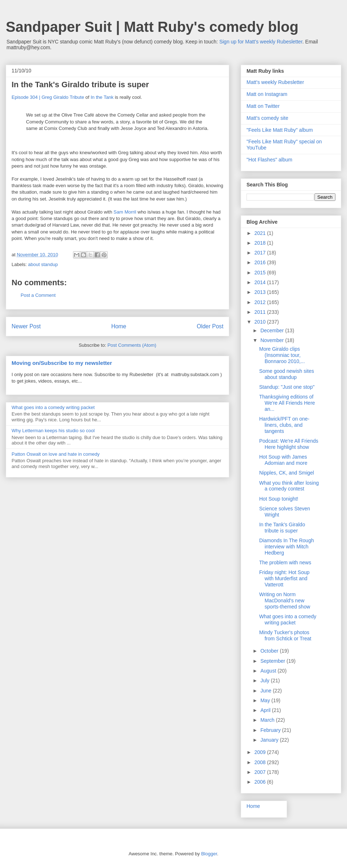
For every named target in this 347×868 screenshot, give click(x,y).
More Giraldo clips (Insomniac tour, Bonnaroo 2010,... (282, 355)
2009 (261, 752)
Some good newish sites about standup (287, 374)
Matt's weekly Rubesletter (275, 82)
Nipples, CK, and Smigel (287, 473)
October (270, 651)
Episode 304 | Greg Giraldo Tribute (48, 97)
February (271, 730)
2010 (261, 322)
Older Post (210, 326)
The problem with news (285, 562)
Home (119, 326)
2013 (261, 292)
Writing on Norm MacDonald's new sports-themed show (285, 601)
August (269, 671)
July (265, 681)
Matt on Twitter (263, 106)
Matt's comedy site (267, 118)
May (266, 700)
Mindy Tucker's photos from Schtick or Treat (285, 635)
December (273, 330)
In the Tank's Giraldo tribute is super (282, 528)
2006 (261, 782)
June (266, 691)
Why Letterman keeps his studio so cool (53, 431)
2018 (261, 243)
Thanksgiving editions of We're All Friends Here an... (287, 403)
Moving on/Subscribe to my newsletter (62, 363)
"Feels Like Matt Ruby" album (280, 130)
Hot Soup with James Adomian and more (283, 460)
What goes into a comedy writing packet (53, 407)
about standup (43, 264)
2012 (261, 302)
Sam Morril (125, 212)
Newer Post (26, 326)
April (266, 710)
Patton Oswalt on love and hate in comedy (56, 454)
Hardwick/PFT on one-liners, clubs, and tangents (284, 425)
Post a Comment (38, 295)
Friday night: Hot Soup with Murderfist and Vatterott (284, 578)
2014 (261, 282)
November (273, 340)
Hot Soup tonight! (279, 499)
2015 (261, 273)
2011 (261, 312)
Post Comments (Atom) (132, 345)
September (273, 661)
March (268, 720)
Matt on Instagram (267, 94)
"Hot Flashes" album (269, 160)
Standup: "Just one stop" (287, 387)
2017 (261, 253)
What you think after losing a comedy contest (289, 486)
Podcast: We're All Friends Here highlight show (289, 444)
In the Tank (102, 97)
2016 (261, 262)
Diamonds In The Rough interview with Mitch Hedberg (287, 547)
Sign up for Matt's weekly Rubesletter (261, 42)
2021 (261, 233)
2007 (261, 772)
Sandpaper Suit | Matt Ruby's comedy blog (152, 27)
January (270, 740)
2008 (261, 762)
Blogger (209, 854)
